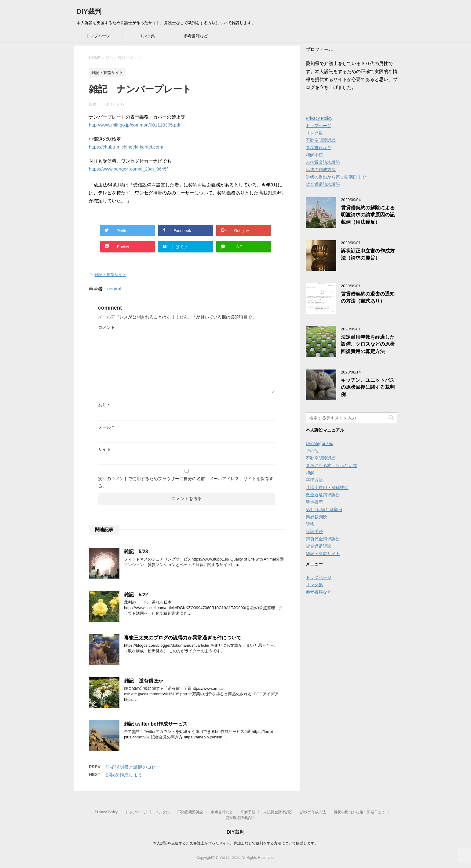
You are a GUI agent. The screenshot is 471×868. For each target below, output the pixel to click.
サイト (104, 449)
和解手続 (314, 155)
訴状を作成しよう (124, 775)
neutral (114, 289)
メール (106, 427)
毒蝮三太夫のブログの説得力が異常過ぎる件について (183, 638)
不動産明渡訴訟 (321, 140)
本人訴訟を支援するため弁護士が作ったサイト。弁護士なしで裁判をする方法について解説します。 (236, 843)
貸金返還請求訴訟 (323, 184)
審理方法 (314, 480)
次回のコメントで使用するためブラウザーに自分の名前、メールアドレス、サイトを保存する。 (186, 482)
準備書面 (314, 502)
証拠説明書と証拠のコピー (133, 767)
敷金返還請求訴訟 (323, 495)
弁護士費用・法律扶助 (327, 487)
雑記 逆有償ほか (144, 681)
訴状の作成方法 (321, 170)
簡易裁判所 (316, 517)
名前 (104, 405)
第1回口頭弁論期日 (324, 509)
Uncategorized (319, 443)
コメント (107, 327)
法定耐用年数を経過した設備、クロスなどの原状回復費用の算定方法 (368, 344)
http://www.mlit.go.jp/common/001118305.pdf (135, 125)
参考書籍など (196, 36)
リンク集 (147, 36)
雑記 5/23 (136, 552)
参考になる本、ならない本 (331, 465)
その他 (312, 451)
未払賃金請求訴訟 (323, 162)
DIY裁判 (89, 11)
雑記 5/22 (136, 595)
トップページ (98, 36)
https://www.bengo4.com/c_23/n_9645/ (128, 169)
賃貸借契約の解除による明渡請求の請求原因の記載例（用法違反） (368, 215)
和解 (310, 473)
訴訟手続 (314, 531)
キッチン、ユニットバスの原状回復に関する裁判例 (368, 387)
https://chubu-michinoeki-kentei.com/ (126, 147)
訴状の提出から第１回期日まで (336, 177)
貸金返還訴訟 (319, 546)
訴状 (310, 524)
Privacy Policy (319, 118)
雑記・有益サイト (110, 275)
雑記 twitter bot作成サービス (156, 724)
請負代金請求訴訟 (323, 539)
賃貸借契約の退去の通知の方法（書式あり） (368, 297)
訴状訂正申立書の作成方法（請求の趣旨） (368, 254)
